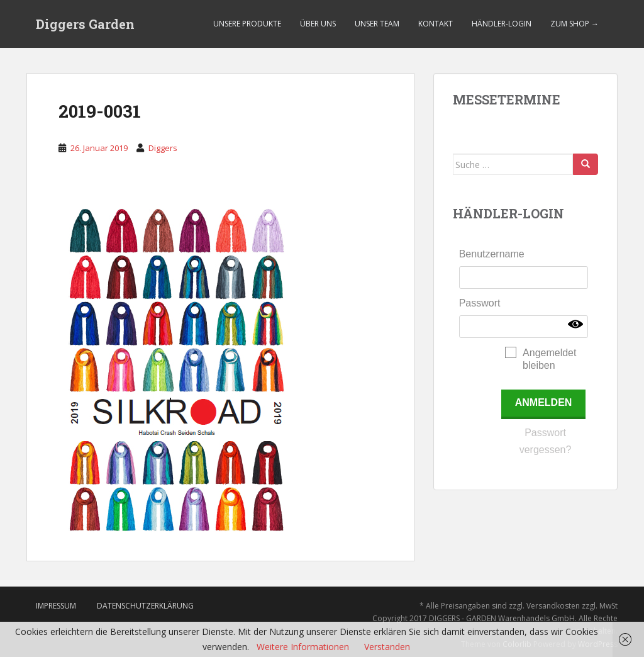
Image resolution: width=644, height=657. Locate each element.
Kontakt (436, 24)
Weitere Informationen (303, 647)
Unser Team (377, 24)
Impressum (56, 606)
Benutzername (492, 254)
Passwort (480, 303)
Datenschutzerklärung (145, 606)
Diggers (163, 148)
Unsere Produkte (247, 24)
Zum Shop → (575, 24)
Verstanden (387, 647)
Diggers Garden (85, 24)
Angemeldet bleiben (549, 359)
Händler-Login (502, 24)
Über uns (318, 24)
